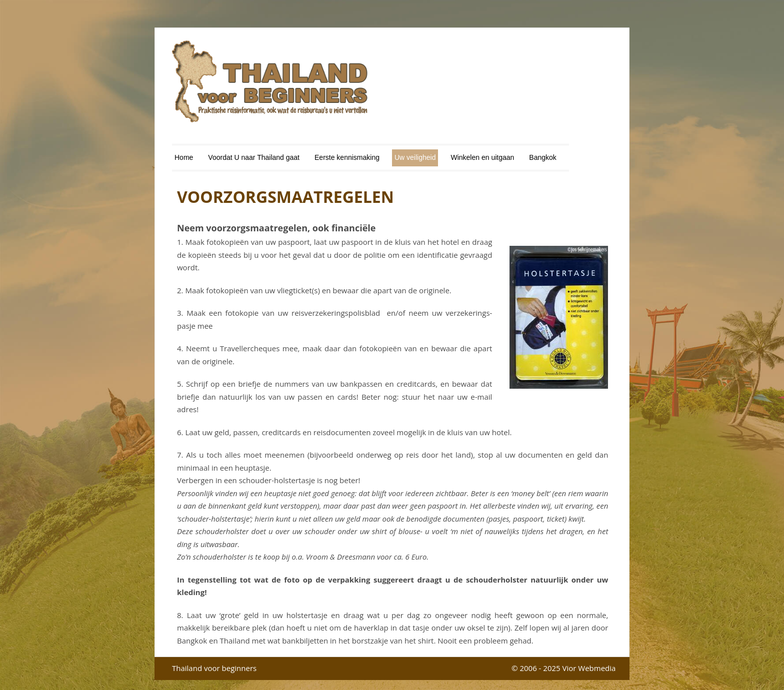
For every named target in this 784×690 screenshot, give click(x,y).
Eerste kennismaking (347, 157)
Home (184, 157)
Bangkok (542, 157)
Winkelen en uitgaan (482, 157)
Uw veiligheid (415, 157)
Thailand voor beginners (214, 668)
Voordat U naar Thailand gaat (254, 157)
